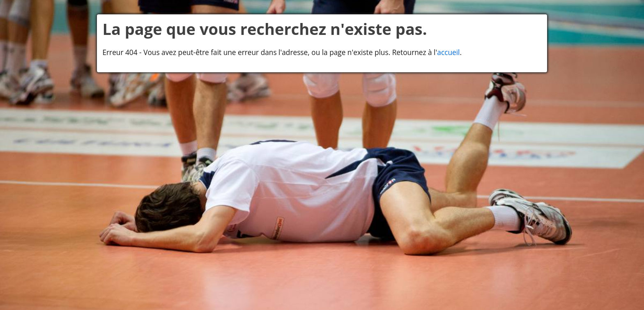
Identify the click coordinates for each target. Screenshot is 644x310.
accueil (448, 52)
